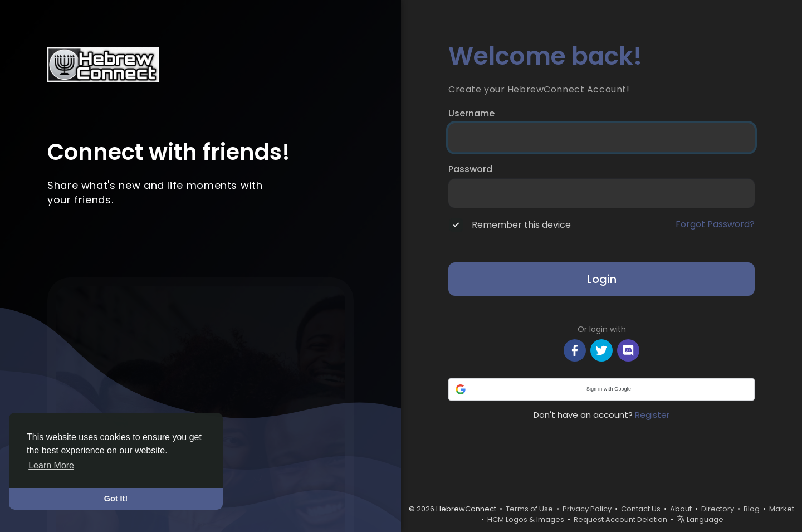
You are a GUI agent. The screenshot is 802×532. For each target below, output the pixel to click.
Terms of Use (529, 509)
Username (471, 114)
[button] (601, 389)
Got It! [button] (116, 499)
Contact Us (641, 509)
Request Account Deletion (620, 519)
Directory (718, 509)
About (681, 509)
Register (652, 415)
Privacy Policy (587, 509)
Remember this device (521, 225)
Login (602, 279)
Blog (752, 509)
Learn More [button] (51, 465)
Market (782, 509)
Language (700, 519)
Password (470, 169)
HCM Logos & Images (526, 519)
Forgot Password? (715, 224)
